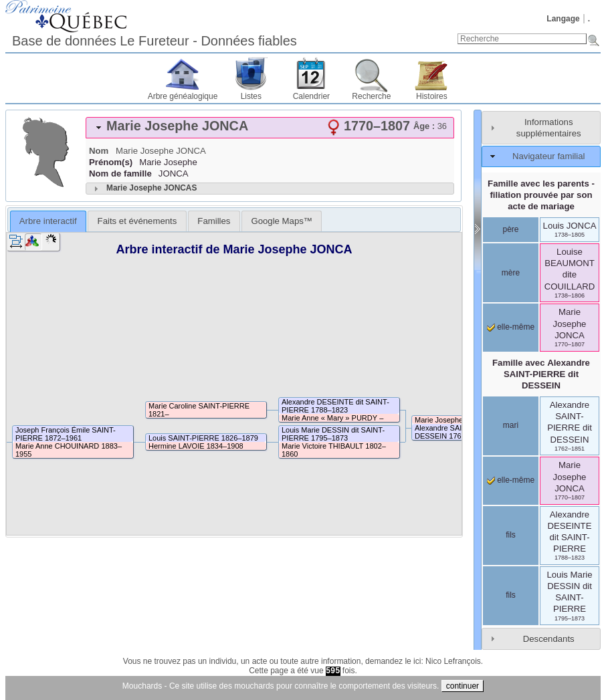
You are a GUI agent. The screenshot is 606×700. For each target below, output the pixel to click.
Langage (563, 19)
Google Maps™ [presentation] (282, 221)
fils (511, 535)
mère (511, 273)
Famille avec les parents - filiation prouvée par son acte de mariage (541, 195)
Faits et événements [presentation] (137, 221)
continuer (463, 686)
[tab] (270, 128)
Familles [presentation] (214, 221)
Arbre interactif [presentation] (48, 221)
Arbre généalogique (183, 96)
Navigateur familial (548, 156)
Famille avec (541, 374)
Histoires (432, 96)
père (510, 229)
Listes (251, 96)
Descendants (549, 639)
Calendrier (311, 96)
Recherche (371, 96)
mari (511, 425)
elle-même (511, 327)
